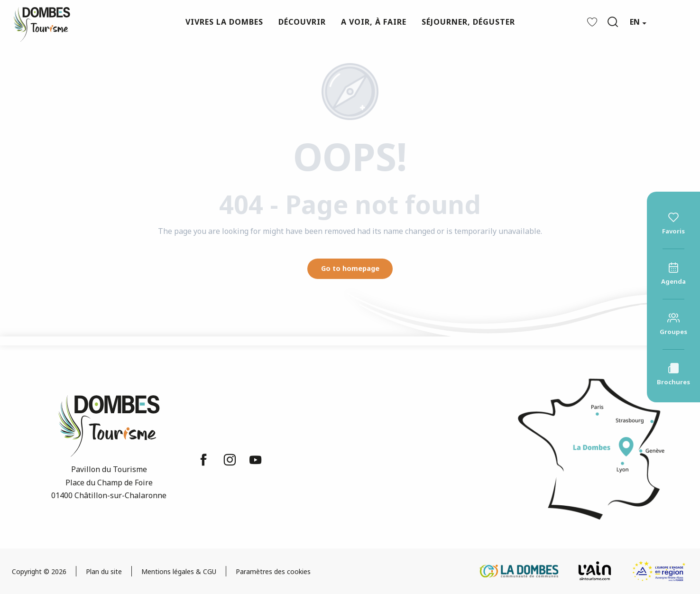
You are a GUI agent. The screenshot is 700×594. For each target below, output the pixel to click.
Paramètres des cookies (273, 571)
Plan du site (104, 571)
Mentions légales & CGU (179, 571)
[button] (613, 22)
